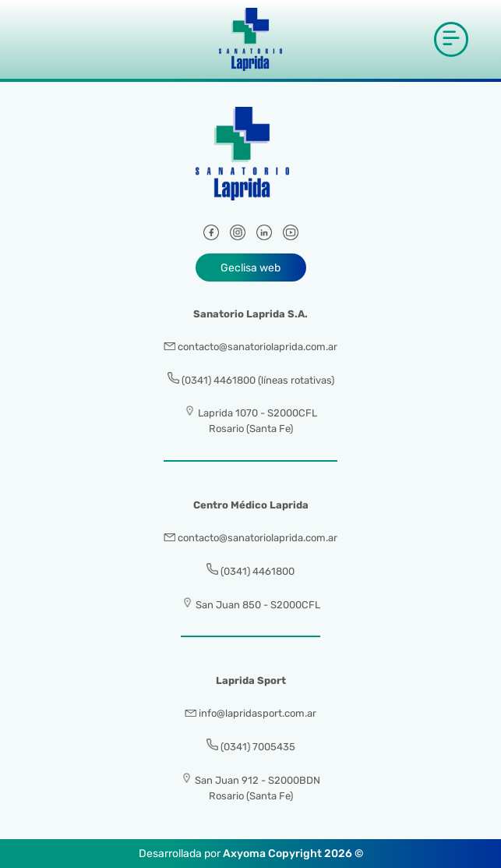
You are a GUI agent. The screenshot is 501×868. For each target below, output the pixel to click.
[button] (451, 39)
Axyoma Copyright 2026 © (293, 854)
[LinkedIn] (264, 235)
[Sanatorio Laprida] (251, 163)
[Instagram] (238, 235)
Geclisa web (250, 268)
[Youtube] (291, 235)
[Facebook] (211, 235)
